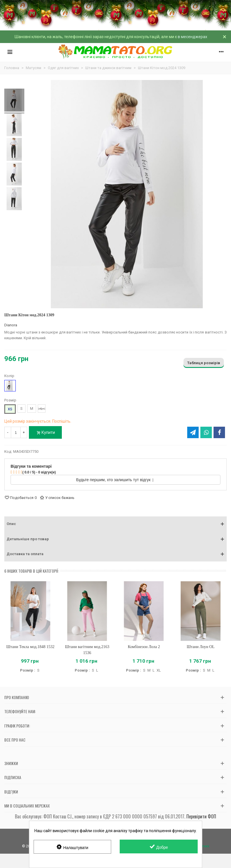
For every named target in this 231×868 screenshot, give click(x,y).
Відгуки (11, 792)
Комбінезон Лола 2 (144, 647)
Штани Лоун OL (201, 647)
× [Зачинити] (225, 37)
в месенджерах (192, 37)
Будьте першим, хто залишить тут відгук (115, 480)
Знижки (11, 763)
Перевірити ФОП (201, 816)
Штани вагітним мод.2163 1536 (87, 650)
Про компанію (17, 697)
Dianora (11, 325)
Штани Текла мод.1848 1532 (30, 647)
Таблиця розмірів (204, 363)
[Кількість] (16, 432)
